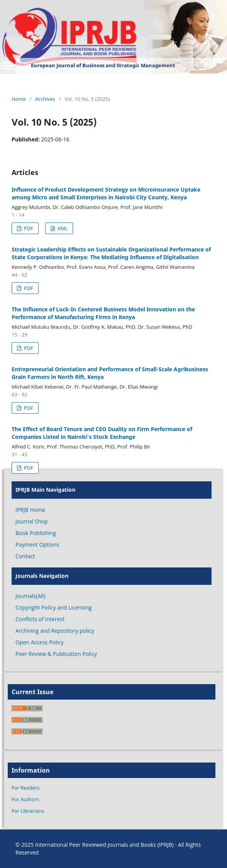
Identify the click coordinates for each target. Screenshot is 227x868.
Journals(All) (30, 596)
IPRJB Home (30, 510)
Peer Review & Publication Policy (56, 654)
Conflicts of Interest (40, 619)
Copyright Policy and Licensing (54, 607)
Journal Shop (32, 521)
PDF (28, 228)
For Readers (26, 788)
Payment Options (37, 544)
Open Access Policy (39, 642)
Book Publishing (36, 533)
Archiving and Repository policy (55, 631)
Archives (45, 99)
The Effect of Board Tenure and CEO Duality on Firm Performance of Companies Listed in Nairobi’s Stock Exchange (102, 433)
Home (19, 99)
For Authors (25, 799)
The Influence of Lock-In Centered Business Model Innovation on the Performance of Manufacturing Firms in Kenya (103, 313)
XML (62, 228)
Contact (25, 556)
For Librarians (28, 811)
